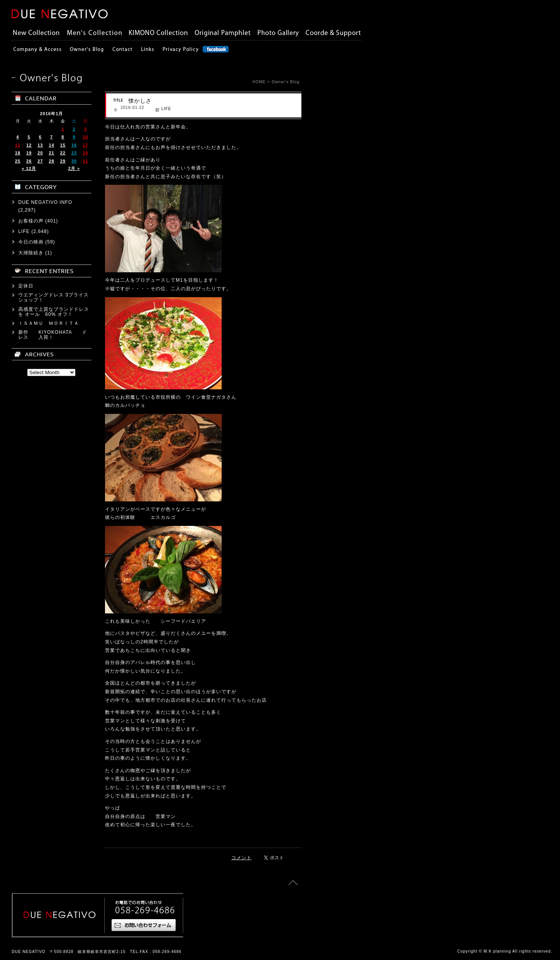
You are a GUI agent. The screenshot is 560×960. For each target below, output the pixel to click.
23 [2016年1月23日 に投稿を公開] (74, 153)
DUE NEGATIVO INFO (45, 202)
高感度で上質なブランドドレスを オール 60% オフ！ (54, 312)
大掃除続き (31, 253)
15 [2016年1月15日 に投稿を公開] (63, 145)
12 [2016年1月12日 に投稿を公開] (29, 145)
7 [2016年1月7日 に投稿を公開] (52, 137)
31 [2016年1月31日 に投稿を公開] (85, 161)
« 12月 (29, 168)
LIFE (166, 109)
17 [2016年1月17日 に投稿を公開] (85, 145)
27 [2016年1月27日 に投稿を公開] (40, 161)
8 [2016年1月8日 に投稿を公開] (63, 137)
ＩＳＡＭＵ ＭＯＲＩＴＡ (49, 323)
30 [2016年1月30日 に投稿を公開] (74, 161)
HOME (259, 82)
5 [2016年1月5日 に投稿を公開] (29, 137)
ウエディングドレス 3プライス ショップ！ (56, 297)
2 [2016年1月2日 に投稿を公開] (74, 129)
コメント (241, 858)
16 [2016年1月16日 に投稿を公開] (74, 145)
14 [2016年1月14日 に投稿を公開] (51, 145)
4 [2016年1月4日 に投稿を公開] (18, 137)
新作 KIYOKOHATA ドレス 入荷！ (53, 335)
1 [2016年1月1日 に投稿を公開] (63, 129)
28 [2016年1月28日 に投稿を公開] (51, 161)
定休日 (26, 286)
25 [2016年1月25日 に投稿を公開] (17, 161)
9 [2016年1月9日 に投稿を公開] (74, 137)
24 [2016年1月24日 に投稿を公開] (85, 153)
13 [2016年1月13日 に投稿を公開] (40, 145)
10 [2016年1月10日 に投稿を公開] (85, 137)
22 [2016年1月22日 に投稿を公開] (63, 153)
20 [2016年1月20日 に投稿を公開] (40, 153)
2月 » (74, 168)
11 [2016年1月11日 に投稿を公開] (17, 145)
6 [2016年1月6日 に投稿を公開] (40, 137)
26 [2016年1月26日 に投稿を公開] (29, 161)
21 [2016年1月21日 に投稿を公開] (51, 153)
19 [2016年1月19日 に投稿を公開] (29, 153)
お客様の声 (31, 221)
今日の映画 (31, 242)
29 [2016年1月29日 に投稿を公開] (63, 161)
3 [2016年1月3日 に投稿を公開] (85, 129)
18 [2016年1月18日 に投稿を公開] (17, 153)
